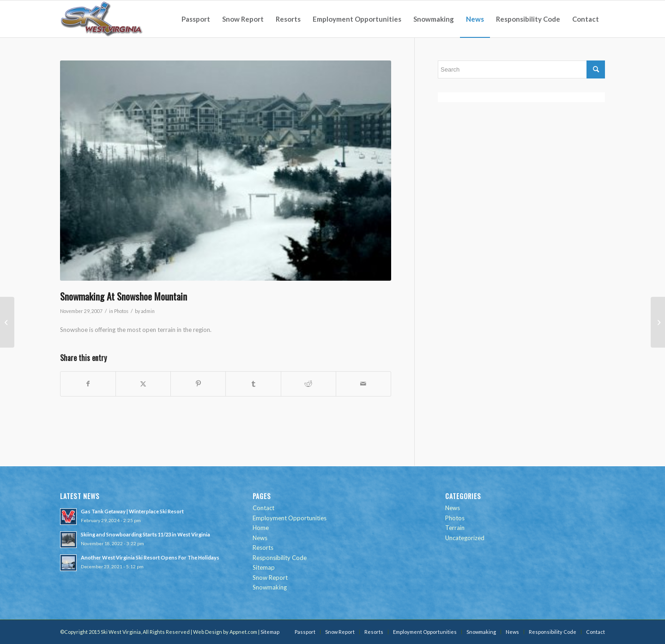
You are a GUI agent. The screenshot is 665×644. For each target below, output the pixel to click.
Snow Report (270, 578)
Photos (121, 311)
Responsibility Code (280, 558)
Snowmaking (270, 587)
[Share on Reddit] (308, 384)
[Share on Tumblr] (253, 384)
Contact (263, 508)
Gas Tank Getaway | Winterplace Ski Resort (132, 511)
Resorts (263, 548)
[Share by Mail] (363, 384)
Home (261, 528)
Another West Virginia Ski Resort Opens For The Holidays (150, 557)
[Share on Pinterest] (198, 384)
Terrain (455, 528)
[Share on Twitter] (143, 384)
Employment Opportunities (290, 518)
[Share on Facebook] (88, 384)
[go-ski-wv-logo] (102, 19)
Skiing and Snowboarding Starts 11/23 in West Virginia (145, 534)
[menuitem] (196, 19)
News (260, 538)
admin (148, 311)
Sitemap (264, 567)
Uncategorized (465, 538)
